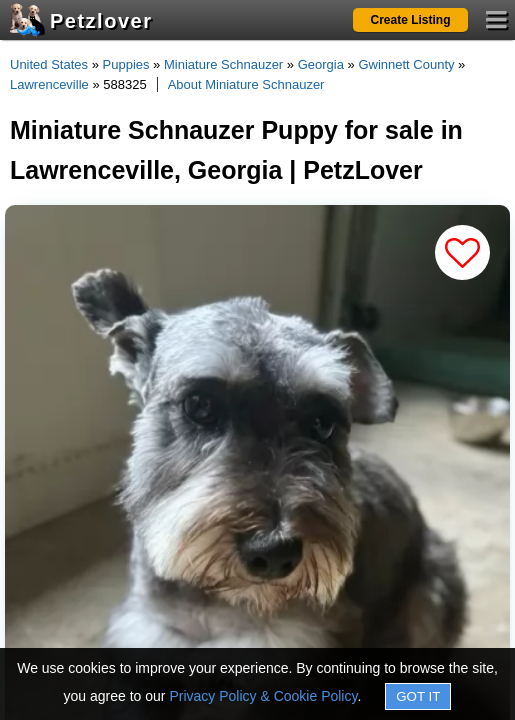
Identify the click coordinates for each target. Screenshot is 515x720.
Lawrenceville (49, 84)
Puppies (126, 64)
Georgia (321, 64)
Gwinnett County (406, 64)
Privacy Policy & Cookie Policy (263, 696)
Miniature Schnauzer (223, 64)
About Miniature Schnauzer (246, 84)
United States (49, 64)
